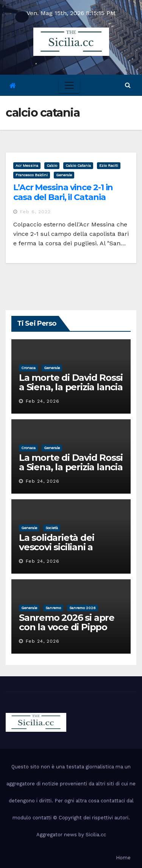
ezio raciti (109, 165)
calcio (52, 165)
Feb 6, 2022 (35, 212)
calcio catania (78, 165)
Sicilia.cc (96, 835)
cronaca (28, 368)
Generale (64, 175)
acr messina (27, 165)
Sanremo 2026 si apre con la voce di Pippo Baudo (67, 627)
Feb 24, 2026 (43, 401)
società (52, 528)
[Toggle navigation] (69, 85)
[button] (128, 85)
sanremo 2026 (83, 608)
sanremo (53, 608)
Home (123, 858)
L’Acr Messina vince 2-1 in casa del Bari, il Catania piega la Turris (63, 197)
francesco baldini (32, 175)
